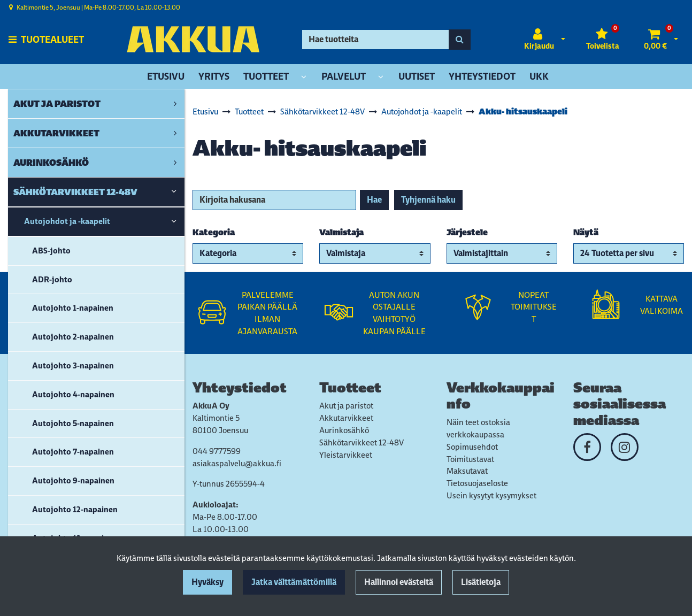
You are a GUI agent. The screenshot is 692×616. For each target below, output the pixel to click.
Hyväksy (207, 582)
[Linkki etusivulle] (193, 39)
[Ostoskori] (655, 40)
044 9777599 (217, 451)
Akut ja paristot (346, 406)
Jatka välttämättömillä (294, 582)
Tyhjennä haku (428, 200)
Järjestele (467, 232)
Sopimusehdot (472, 447)
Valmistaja (341, 232)
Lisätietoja (481, 582)
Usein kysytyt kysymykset (491, 495)
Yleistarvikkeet (346, 455)
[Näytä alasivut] (304, 77)
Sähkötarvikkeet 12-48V (362, 442)
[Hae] (375, 40)
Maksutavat (467, 471)
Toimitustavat (470, 459)
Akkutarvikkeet (346, 418)
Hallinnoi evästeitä (399, 582)
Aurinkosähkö (344, 430)
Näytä (586, 232)
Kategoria (214, 232)
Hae (374, 200)
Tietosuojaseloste (477, 483)
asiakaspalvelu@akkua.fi (237, 463)
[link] (175, 104)
